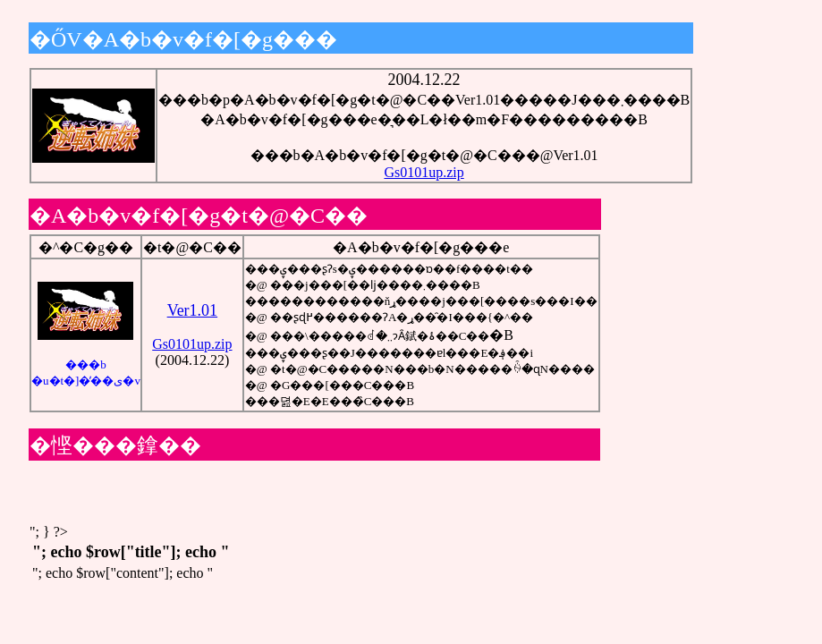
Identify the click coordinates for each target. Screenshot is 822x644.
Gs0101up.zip (424, 172)
